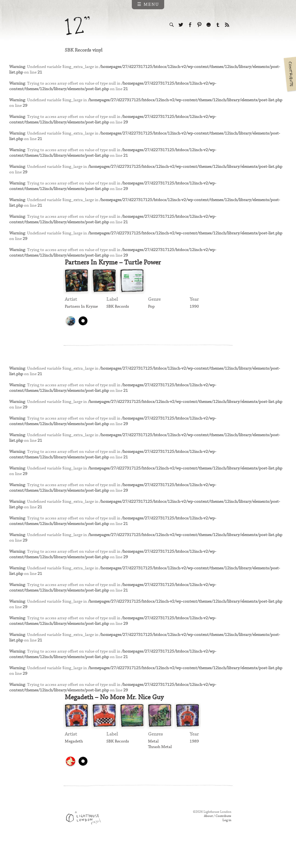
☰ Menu (148, 5)
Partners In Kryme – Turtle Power (116, 272)
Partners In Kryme (82, 317)
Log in (227, 848)
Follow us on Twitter (181, 25)
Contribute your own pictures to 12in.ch (290, 74)
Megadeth (74, 767)
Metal (153, 767)
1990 (194, 317)
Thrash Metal (160, 773)
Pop (151, 317)
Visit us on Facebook (190, 25)
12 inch (77, 26)
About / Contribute (217, 843)
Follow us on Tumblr (218, 25)
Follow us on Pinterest (199, 25)
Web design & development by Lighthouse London (85, 845)
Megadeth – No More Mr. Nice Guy (118, 722)
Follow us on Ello (209, 25)
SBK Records (118, 317)
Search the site (172, 25)
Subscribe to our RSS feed (227, 25)
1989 (194, 767)
